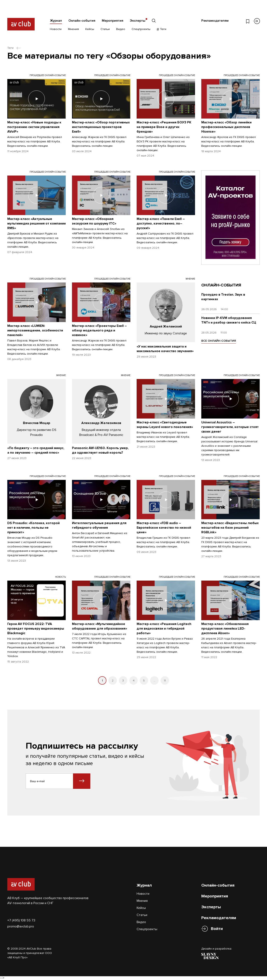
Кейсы (90, 29)
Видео (121, 29)
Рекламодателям (215, 21)
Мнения (73, 29)
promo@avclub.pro (21, 926)
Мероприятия (113, 21)
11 (165, 681)
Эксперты (138, 21)
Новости (56, 29)
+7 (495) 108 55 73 (21, 920)
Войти (217, 929)
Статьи (105, 29)
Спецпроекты (141, 29)
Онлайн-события (82, 21)
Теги (162, 29)
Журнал (56, 21)
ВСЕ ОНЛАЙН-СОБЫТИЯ (219, 341)
